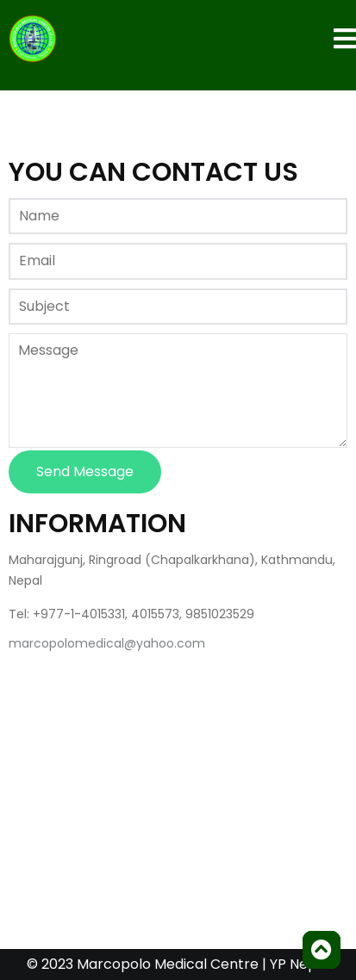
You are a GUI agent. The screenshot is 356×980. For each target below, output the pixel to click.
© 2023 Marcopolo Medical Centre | (148, 964)
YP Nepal (300, 964)
